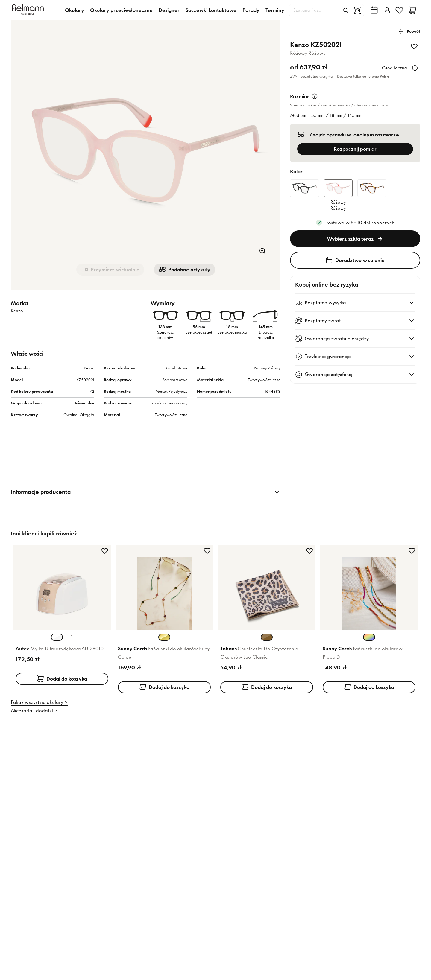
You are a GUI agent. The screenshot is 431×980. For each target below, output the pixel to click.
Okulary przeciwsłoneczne (121, 10)
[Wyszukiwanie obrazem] (358, 10)
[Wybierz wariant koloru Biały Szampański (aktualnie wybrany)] (57, 637)
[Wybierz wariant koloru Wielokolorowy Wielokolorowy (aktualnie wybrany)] (369, 637)
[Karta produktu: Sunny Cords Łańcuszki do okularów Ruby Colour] (164, 618)
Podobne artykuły (185, 270)
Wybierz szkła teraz (355, 239)
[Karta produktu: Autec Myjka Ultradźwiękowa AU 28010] (62, 618)
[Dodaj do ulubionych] (414, 46)
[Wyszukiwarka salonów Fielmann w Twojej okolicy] (374, 10)
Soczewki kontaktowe (211, 10)
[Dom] (29, 10)
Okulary (75, 10)
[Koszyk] (412, 10)
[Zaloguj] (387, 10)
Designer (169, 10)
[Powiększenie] (262, 251)
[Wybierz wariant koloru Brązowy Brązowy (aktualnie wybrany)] (267, 637)
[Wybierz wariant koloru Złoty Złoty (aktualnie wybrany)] (164, 637)
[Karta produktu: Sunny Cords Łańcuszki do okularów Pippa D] (369, 618)
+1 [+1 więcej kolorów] (70, 637)
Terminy (275, 10)
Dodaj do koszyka (62, 679)
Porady (251, 10)
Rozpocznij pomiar (355, 149)
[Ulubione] (399, 10)
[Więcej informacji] (415, 68)
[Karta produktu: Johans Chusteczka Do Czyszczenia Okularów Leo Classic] (267, 618)
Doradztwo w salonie (355, 260)
